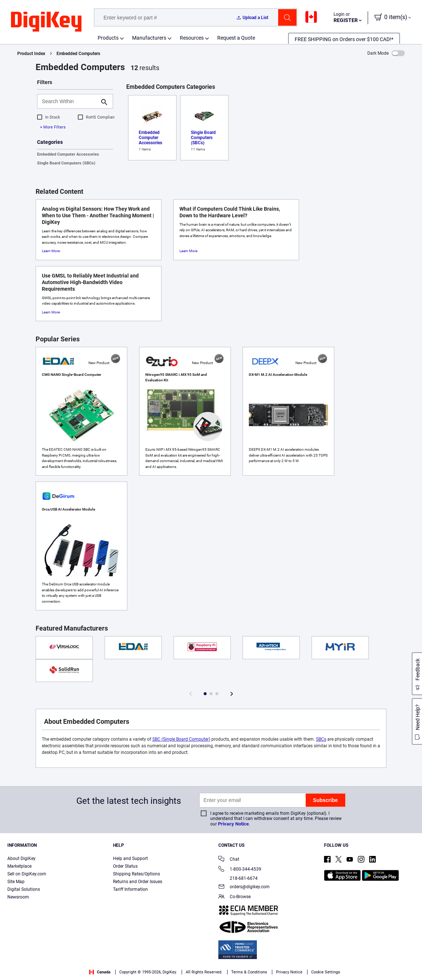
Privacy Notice (233, 824)
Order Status (125, 866)
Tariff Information (130, 889)
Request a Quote (236, 38)
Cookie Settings (326, 972)
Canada (100, 972)
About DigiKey (21, 859)
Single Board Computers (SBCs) (66, 163)
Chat (229, 860)
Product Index (31, 54)
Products (108, 38)
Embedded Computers (78, 54)
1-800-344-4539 (240, 870)
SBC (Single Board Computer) (181, 739)
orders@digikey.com (244, 887)
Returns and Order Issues (138, 882)
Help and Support (130, 859)
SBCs (321, 739)
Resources (192, 38)
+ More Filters (53, 127)
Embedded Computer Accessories (68, 154)
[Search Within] (69, 101)
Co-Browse (234, 897)
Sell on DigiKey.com (27, 874)
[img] (46, 22)
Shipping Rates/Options (137, 874)
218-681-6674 (238, 878)
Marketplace (19, 866)
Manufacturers (149, 38)
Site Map (16, 882)
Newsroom (18, 897)
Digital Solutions (24, 889)
